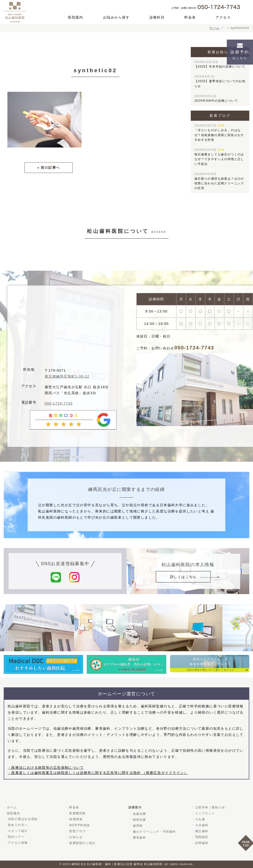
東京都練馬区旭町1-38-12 (67, 376)
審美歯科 (139, 837)
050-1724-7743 (59, 403)
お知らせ (76, 837)
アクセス (223, 17)
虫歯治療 (139, 814)
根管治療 (139, 820)
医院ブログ (77, 831)
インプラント (205, 813)
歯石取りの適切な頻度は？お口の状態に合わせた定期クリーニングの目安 (219, 181)
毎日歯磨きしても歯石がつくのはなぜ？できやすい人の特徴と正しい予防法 (219, 157)
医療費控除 (77, 813)
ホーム (12, 807)
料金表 (190, 17)
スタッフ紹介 (18, 831)
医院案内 (76, 17)
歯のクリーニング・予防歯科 (154, 831)
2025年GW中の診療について (216, 98)
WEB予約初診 (79, 825)
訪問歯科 (202, 843)
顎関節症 (202, 837)
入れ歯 (200, 819)
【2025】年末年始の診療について (220, 64)
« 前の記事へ (49, 168)
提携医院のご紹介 (82, 843)
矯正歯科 (202, 831)
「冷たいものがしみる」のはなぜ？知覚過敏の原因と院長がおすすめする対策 (219, 133)
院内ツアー (16, 837)
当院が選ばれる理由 (23, 819)
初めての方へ (18, 825)
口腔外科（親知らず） (211, 807)
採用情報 (76, 819)
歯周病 (138, 825)
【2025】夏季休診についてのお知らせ (220, 81)
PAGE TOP (245, 845)
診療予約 (240, 55)
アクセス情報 (18, 843)
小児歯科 (202, 825)
